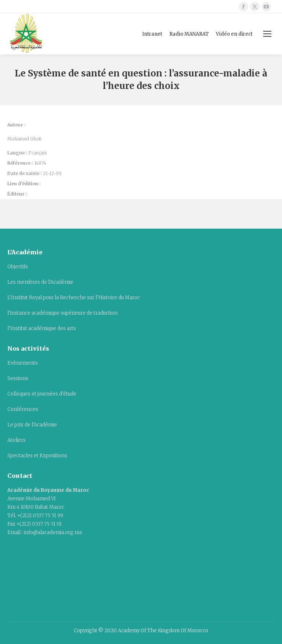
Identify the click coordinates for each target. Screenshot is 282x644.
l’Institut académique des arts (42, 328)
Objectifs (18, 267)
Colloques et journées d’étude (42, 394)
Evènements (23, 363)
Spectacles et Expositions (37, 456)
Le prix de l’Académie (32, 425)
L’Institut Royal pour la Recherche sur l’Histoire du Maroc (74, 298)
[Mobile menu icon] (267, 34)
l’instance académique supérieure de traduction (62, 313)
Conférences (23, 409)
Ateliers (17, 440)
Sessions (18, 378)
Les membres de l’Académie (40, 282)
